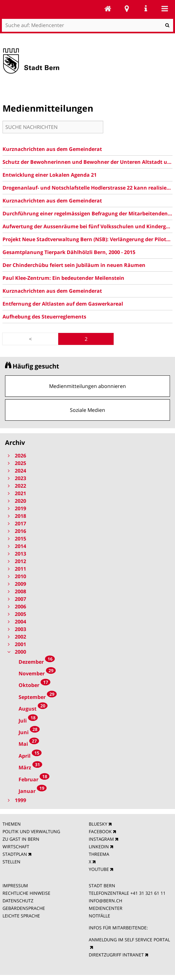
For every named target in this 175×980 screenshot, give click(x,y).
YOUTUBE (99, 869)
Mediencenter (108, 8)
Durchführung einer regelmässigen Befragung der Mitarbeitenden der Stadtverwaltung (87, 213)
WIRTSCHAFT (16, 847)
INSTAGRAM (101, 839)
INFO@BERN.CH (105, 901)
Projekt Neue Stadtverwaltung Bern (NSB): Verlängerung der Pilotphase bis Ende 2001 (87, 239)
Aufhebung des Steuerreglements (44, 317)
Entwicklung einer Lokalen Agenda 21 (50, 175)
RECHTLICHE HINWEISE (26, 893)
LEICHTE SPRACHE (21, 916)
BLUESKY (98, 824)
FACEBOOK (100, 831)
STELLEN (11, 862)
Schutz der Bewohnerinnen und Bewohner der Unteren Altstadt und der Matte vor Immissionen (87, 162)
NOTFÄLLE (99, 916)
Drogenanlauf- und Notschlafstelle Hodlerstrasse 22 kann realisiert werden (87, 188)
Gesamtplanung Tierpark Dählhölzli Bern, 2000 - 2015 (69, 252)
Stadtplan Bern (127, 8)
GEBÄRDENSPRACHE (24, 908)
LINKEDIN (99, 847)
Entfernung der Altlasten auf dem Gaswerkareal (63, 304)
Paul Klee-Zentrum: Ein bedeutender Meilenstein (63, 278)
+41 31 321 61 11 (148, 893)
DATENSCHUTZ (18, 901)
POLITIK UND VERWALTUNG (31, 831)
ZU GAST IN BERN (21, 839)
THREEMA (99, 854)
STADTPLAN (15, 854)
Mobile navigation (165, 8)
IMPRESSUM (15, 886)
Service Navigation (146, 8)
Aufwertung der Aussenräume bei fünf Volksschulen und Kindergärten (87, 226)
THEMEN (12, 824)
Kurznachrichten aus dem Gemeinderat (52, 149)
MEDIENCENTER (106, 908)
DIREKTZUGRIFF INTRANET (116, 955)
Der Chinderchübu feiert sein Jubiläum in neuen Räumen (74, 265)
